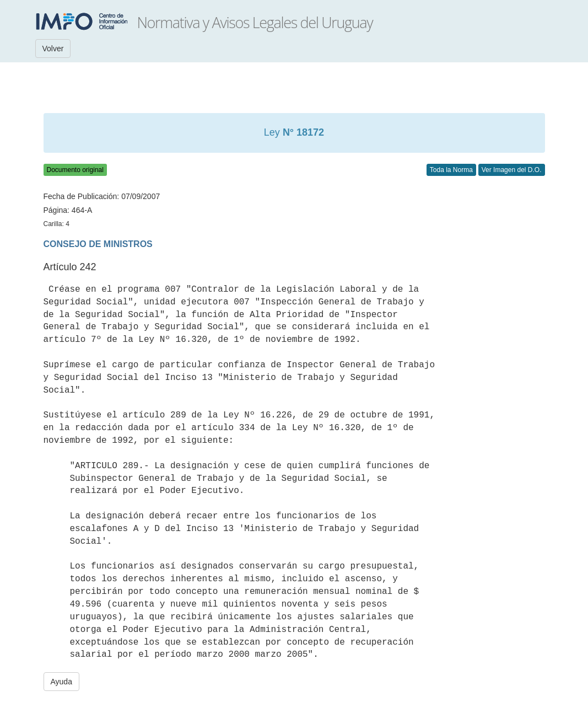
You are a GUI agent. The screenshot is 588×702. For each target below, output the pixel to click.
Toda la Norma (451, 170)
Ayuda (61, 682)
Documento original (75, 170)
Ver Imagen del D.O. (512, 170)
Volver (53, 49)
